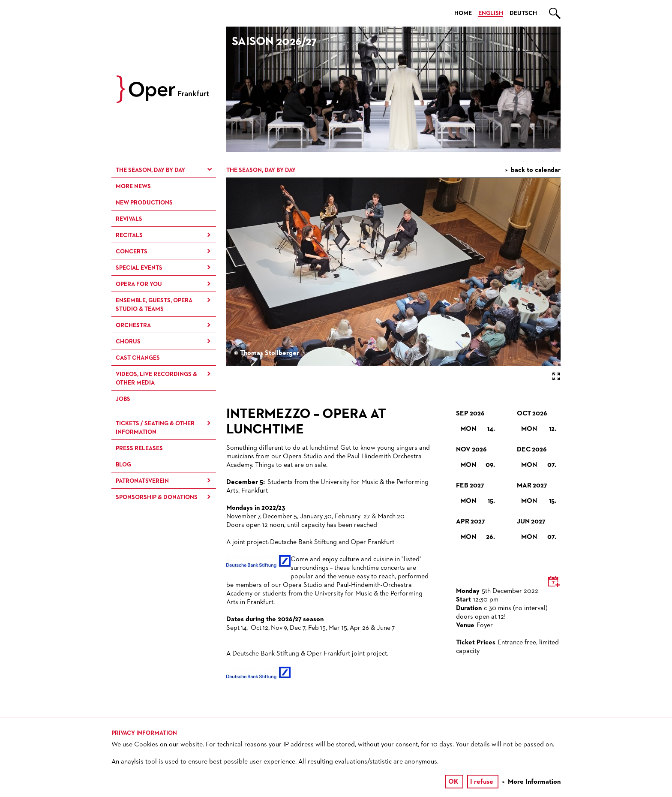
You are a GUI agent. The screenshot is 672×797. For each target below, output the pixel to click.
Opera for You (139, 284)
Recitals (129, 235)
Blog (123, 465)
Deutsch (523, 13)
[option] (393, 89)
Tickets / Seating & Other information (155, 428)
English (491, 13)
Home (463, 13)
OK (453, 782)
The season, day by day (150, 170)
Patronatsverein (142, 481)
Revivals (129, 219)
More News (133, 186)
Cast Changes (138, 358)
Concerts (132, 252)
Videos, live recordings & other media (156, 379)
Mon (478, 429)
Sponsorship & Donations (157, 497)
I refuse (482, 782)
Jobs (123, 399)
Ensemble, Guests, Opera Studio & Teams (154, 305)
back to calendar (536, 170)
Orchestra (133, 325)
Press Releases (139, 448)
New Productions (144, 203)
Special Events (139, 268)
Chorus (128, 342)
